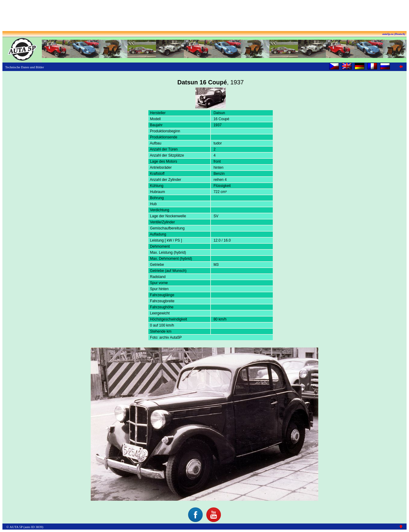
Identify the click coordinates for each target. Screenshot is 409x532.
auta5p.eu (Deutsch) (394, 34)
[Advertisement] (204, 16)
